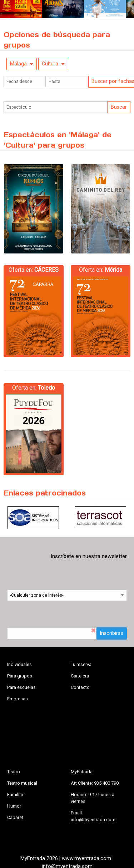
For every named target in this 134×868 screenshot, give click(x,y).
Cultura (50, 64)
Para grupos (20, 676)
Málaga (18, 64)
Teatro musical (22, 783)
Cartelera (80, 676)
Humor (14, 806)
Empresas (18, 699)
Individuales (19, 664)
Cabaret (15, 817)
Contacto (80, 687)
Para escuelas (21, 687)
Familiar (15, 795)
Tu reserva (81, 664)
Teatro (14, 772)
